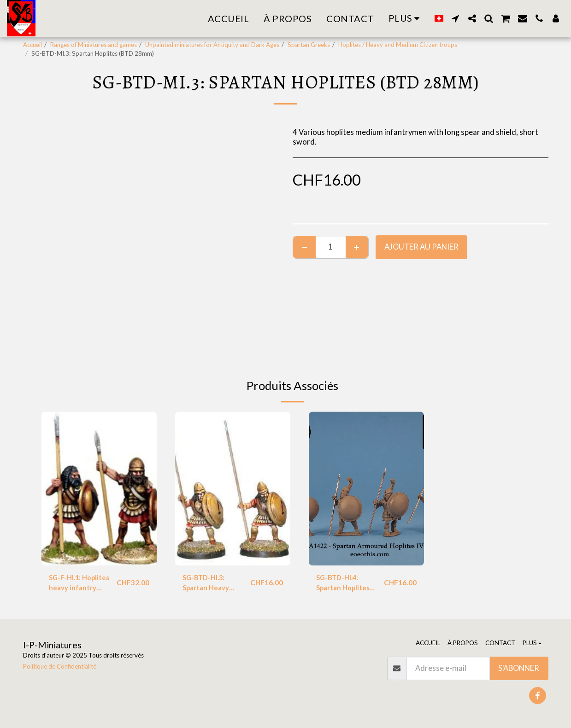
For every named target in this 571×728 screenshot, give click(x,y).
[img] (99, 488)
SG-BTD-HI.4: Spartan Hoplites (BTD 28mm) (346, 585)
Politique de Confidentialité (60, 666)
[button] (455, 18)
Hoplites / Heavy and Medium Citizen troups (398, 45)
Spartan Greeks (309, 45)
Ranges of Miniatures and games (94, 45)
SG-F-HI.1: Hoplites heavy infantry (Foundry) (80, 585)
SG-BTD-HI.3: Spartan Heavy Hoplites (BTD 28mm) (209, 585)
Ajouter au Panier (421, 247)
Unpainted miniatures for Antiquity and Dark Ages (212, 45)
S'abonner (519, 668)
